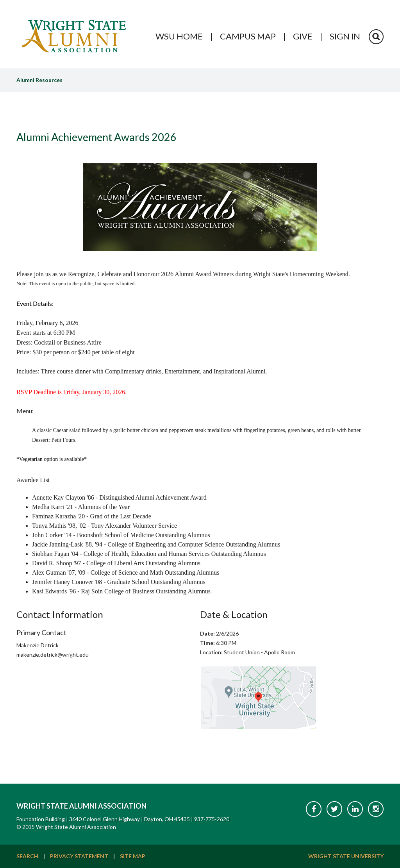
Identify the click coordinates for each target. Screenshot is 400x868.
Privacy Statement (79, 856)
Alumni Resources (39, 80)
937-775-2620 (212, 819)
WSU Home (179, 36)
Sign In (345, 36)
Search (27, 856)
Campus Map (248, 36)
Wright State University (346, 856)
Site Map (133, 856)
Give (303, 36)
